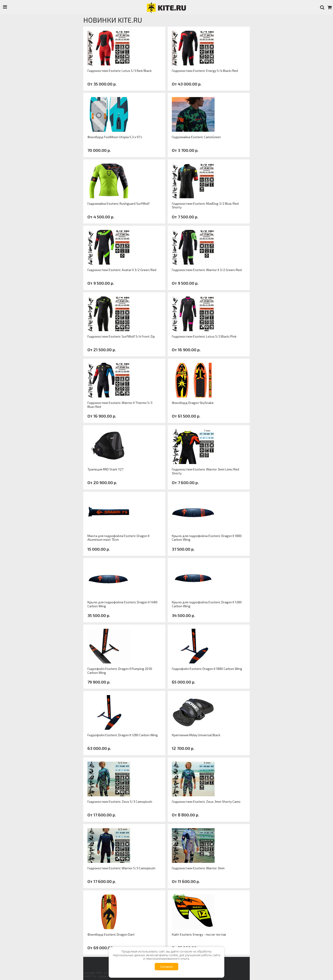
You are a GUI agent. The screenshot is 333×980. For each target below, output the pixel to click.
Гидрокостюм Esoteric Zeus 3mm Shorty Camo (206, 802)
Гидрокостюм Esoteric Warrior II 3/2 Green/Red (207, 270)
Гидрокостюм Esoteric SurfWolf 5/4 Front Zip (121, 336)
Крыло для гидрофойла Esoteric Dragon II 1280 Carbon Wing (207, 604)
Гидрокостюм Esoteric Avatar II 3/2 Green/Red (122, 270)
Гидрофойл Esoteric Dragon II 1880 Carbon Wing (207, 669)
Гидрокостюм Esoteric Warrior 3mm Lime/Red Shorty (205, 471)
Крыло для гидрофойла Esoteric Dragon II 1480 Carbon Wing (122, 604)
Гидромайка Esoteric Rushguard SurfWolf (119, 204)
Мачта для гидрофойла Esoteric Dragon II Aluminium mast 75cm (118, 538)
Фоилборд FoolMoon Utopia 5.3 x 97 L (115, 137)
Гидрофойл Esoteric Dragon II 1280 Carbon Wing (123, 735)
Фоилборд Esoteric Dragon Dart (111, 934)
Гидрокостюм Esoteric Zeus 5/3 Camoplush (120, 802)
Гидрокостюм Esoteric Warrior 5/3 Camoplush (121, 868)
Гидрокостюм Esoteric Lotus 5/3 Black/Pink (204, 336)
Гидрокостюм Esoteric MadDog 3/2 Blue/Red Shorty (205, 206)
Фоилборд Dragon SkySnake (193, 403)
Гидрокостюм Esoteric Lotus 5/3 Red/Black (120, 71)
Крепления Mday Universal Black (196, 735)
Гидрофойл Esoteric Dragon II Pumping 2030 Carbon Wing (120, 671)
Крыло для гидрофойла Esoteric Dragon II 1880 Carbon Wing (207, 538)
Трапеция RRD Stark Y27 (105, 469)
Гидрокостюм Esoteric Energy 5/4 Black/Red (205, 71)
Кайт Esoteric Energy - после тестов (199, 934)
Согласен (166, 967)
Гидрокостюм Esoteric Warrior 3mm (198, 868)
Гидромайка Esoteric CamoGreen (196, 137)
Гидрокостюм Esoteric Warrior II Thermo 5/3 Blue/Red (120, 405)
